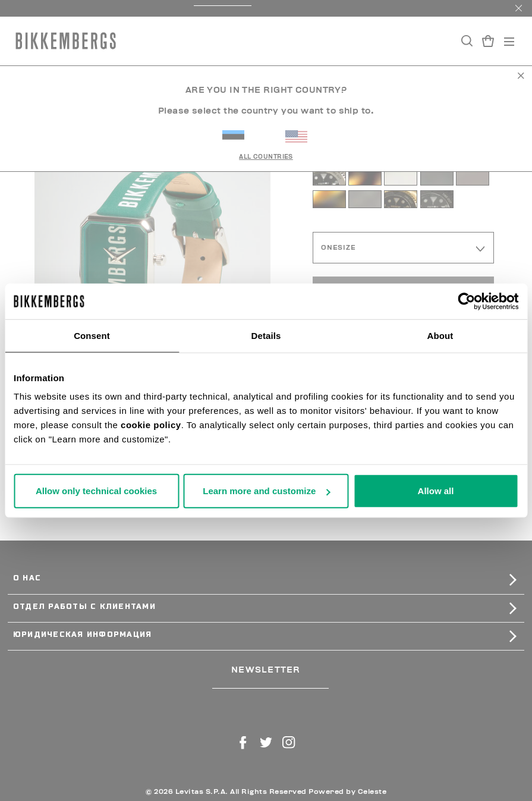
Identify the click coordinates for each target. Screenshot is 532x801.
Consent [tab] (92, 335)
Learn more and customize (266, 491)
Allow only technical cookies (96, 491)
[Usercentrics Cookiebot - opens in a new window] (466, 301)
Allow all (436, 491)
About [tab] (440, 335)
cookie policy (151, 425)
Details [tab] (266, 335)
